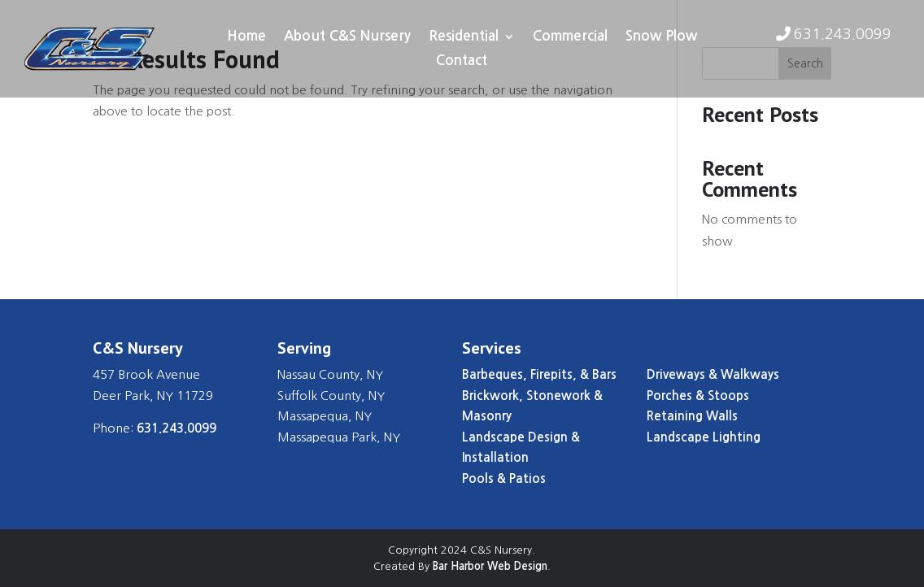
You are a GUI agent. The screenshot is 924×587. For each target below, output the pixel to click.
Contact (462, 61)
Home (246, 37)
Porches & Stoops (698, 396)
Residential (464, 37)
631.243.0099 (843, 34)
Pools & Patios (504, 478)
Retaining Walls (692, 416)
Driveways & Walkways (713, 374)
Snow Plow (661, 37)
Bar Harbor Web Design (490, 566)
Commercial (570, 37)
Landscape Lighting (704, 437)
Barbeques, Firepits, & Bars (539, 374)
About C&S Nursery (347, 37)
